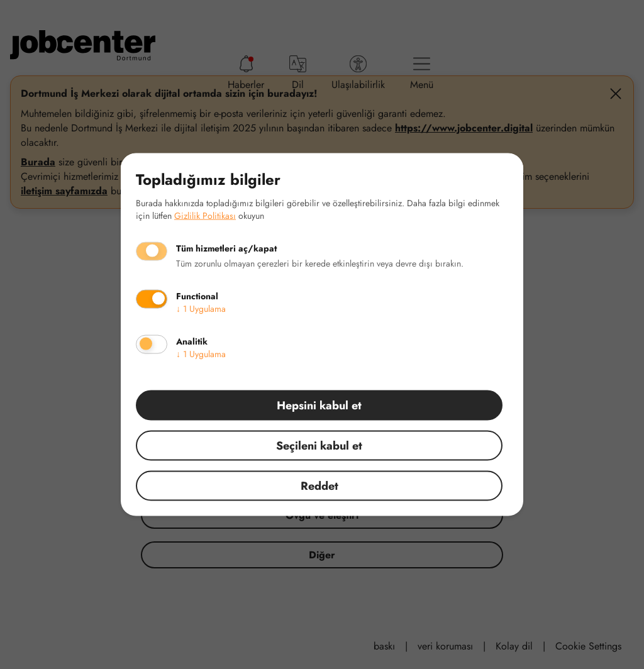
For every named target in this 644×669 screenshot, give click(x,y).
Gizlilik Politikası (205, 215)
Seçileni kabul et (319, 445)
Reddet (319, 485)
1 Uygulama (201, 308)
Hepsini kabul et (319, 405)
